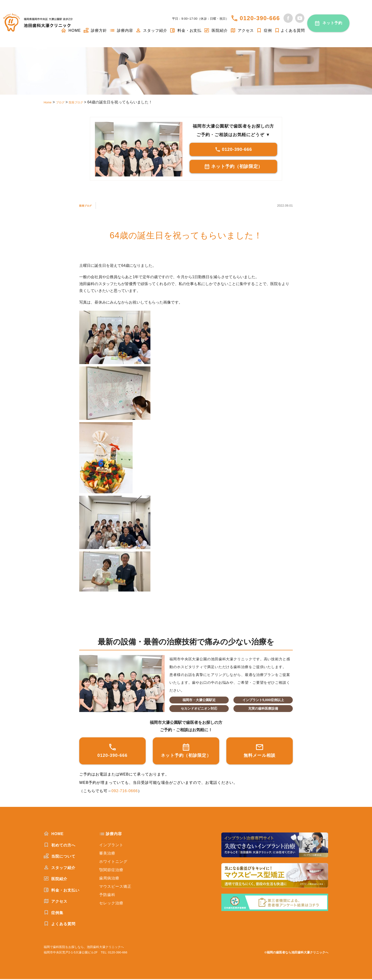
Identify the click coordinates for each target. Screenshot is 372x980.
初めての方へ (60, 846)
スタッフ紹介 (151, 30)
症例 (264, 30)
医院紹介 (216, 30)
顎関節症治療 (111, 871)
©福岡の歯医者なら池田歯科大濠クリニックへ (296, 953)
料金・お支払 (186, 30)
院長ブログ (89, 206)
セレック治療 (111, 904)
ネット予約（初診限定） (233, 168)
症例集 (53, 914)
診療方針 (95, 30)
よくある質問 (290, 30)
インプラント (111, 846)
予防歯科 (107, 896)
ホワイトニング (113, 862)
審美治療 (107, 854)
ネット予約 (332, 23)
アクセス (242, 30)
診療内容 (121, 30)
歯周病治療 (109, 879)
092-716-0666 (125, 792)
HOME (54, 835)
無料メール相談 (260, 751)
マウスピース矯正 (115, 887)
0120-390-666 (260, 18)
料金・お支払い (62, 891)
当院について (60, 857)
